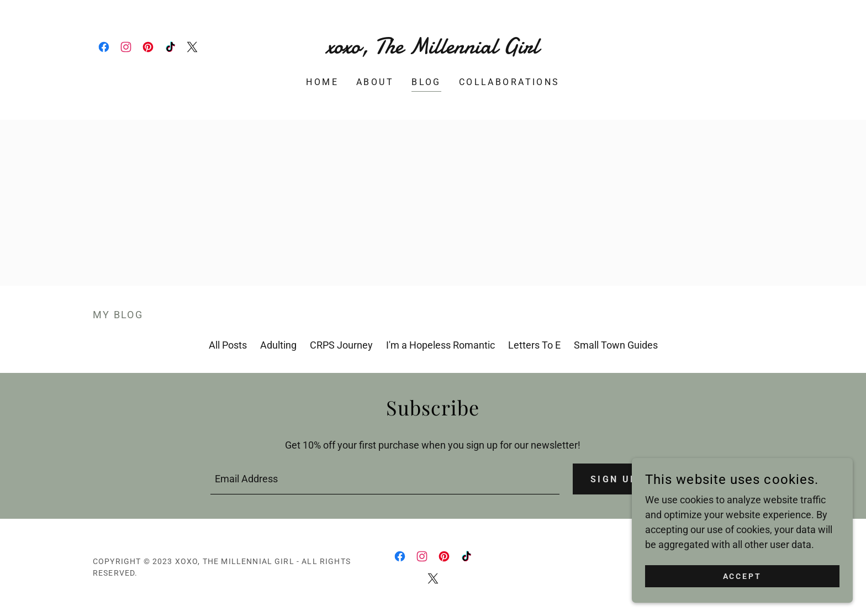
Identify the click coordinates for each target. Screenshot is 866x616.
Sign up (614, 479)
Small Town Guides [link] (616, 345)
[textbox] (385, 479)
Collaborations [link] (509, 82)
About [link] (375, 82)
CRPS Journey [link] (341, 345)
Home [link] (322, 82)
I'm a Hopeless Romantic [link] (440, 345)
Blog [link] (426, 82)
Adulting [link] (278, 345)
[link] (104, 47)
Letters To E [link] (534, 345)
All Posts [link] (228, 345)
